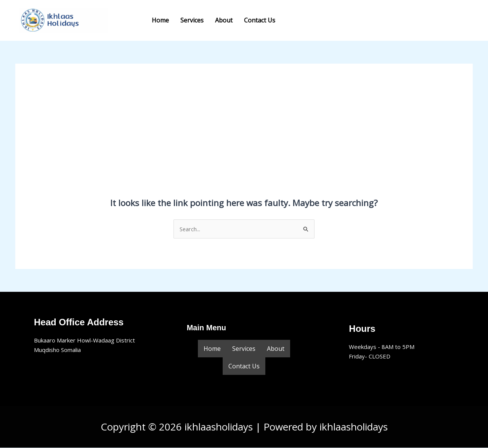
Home (160, 20)
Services (192, 20)
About (224, 20)
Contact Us (260, 20)
